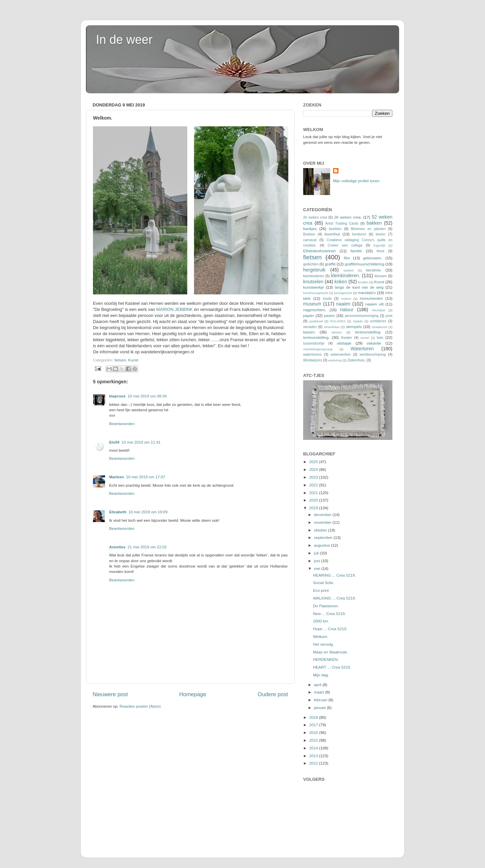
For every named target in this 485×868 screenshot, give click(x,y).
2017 (314, 725)
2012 (314, 763)
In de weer (124, 40)
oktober (321, 530)
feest (380, 251)
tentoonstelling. (316, 337)
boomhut (332, 234)
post (389, 316)
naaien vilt (375, 304)
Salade (358, 321)
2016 (314, 732)
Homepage (193, 694)
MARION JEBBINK (175, 309)
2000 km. (321, 621)
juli (317, 553)
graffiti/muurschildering (365, 264)
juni (317, 561)
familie (356, 251)
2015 (314, 740)
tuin (380, 337)
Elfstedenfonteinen (319, 251)
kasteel (349, 270)
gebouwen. (373, 258)
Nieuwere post (110, 694)
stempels (354, 327)
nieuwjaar (379, 310)
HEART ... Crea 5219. (332, 667)
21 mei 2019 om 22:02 (147, 547)
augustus (322, 545)
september (324, 537)
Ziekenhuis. (356, 360)
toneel (365, 338)
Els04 (114, 442)
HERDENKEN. (326, 659)
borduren (359, 234)
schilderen (378, 321)
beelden (335, 229)
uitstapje (344, 343)
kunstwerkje (314, 287)
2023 (314, 477)
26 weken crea (315, 217)
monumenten (371, 298)
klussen (381, 276)
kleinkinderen (314, 276)
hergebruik (314, 270)
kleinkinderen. (346, 276)
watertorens (312, 354)
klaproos (117, 396)
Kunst (133, 360)
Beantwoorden (122, 424)
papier (309, 315)
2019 (314, 508)
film (347, 258)
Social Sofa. (323, 583)
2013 (314, 756)
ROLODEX (338, 321)
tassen (309, 332)
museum (312, 304)
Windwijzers (313, 360)
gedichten (311, 264)
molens (346, 299)
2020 (314, 500)
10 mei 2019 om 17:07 (145, 477)
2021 (314, 493)
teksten (337, 332)
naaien (343, 304)
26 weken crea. (348, 217)
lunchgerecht (343, 293)
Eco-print (321, 590)
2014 (314, 748)
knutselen (313, 282)
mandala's (367, 293)
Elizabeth (118, 512)
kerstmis (374, 270)
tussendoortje (314, 343)
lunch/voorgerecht (316, 293)
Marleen (117, 477)
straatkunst (380, 327)
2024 (314, 469)
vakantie (374, 343)
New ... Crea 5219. (329, 614)
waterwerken (341, 354)
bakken (374, 223)
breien (380, 234)
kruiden (363, 282)
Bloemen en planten (368, 229)
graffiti (330, 264)
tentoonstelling (368, 332)
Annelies (117, 547)
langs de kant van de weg (359, 287)
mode (327, 298)
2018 (314, 717)
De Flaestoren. (326, 606)
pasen (329, 315)
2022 (314, 485)
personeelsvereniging (362, 316)
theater (346, 337)
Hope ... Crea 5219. (330, 629)
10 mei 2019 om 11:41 (141, 442)
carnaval (310, 240)
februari (321, 700)
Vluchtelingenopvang (318, 349)
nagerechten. (315, 310)
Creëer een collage (345, 245)
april (318, 685)
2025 (314, 462)
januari (320, 708)
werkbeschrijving (373, 354)
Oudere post (273, 694)
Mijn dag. (321, 675)
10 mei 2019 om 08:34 (147, 396)
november (323, 522)
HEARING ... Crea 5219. (334, 575)
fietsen (120, 360)
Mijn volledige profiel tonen (356, 181)
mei (318, 568)
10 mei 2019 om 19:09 (148, 512)
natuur (347, 310)
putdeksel (316, 321)
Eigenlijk (379, 246)
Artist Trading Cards (342, 223)
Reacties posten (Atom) (140, 706)
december (323, 515)
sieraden (310, 327)
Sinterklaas (332, 327)
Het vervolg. (323, 644)
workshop (335, 360)
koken (341, 282)
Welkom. (320, 636)
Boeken (309, 234)
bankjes (310, 229)
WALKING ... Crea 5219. (334, 598)
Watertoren (362, 349)
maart (319, 692)
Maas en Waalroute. (330, 652)
